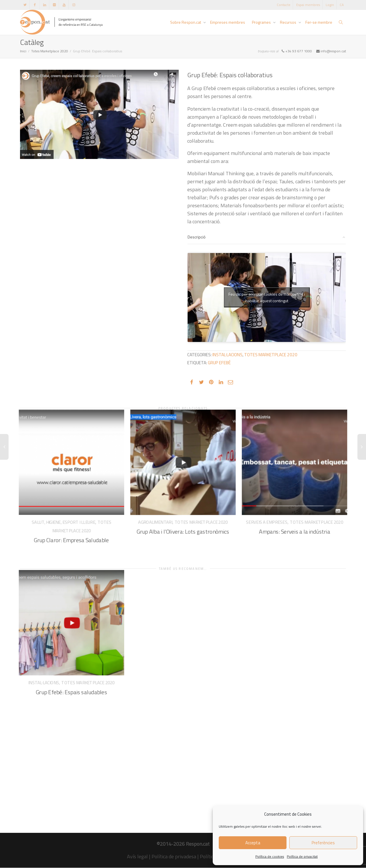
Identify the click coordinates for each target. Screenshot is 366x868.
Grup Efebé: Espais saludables (72, 686)
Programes (262, 22)
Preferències (323, 843)
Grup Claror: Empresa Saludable (72, 533)
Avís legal (137, 856)
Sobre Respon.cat (186, 22)
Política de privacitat (302, 856)
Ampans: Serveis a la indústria (295, 525)
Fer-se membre (319, 22)
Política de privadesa (174, 856)
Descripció (197, 237)
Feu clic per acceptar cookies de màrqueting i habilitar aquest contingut (267, 297)
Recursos (289, 22)
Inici (23, 51)
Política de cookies (270, 856)
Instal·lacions (227, 355)
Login (330, 5)
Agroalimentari (158, 517)
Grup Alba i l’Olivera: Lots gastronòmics (183, 525)
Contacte (284, 5)
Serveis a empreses (270, 517)
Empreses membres (228, 22)
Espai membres (308, 5)
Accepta (253, 843)
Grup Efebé (219, 363)
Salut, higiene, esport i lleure (64, 517)
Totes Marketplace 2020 (50, 51)
